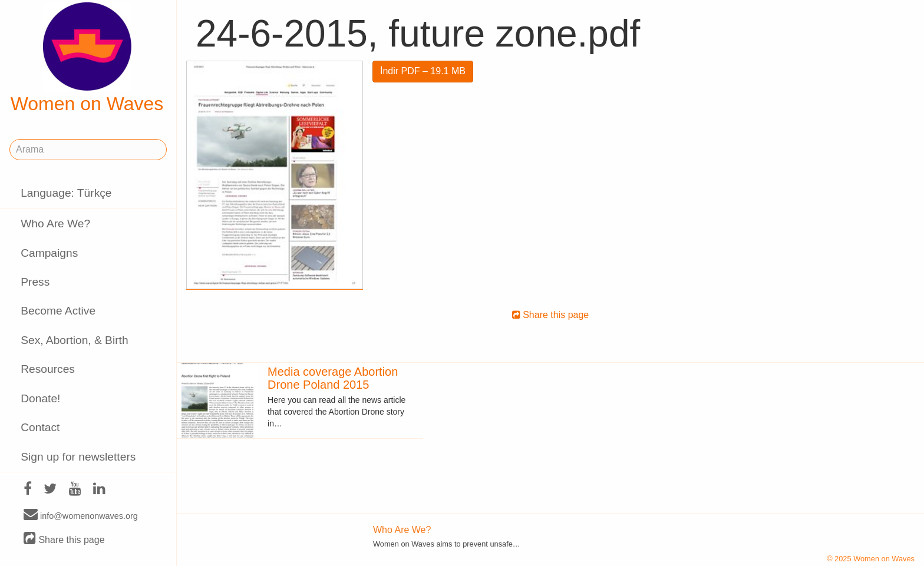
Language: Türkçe (66, 193)
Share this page (64, 539)
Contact (40, 427)
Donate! (40, 398)
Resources (48, 369)
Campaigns (49, 253)
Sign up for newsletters (78, 457)
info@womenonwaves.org (81, 515)
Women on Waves (87, 58)
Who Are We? (55, 224)
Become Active (58, 311)
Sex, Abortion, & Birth (74, 340)
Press (35, 282)
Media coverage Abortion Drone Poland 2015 (333, 378)
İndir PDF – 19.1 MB (423, 71)
